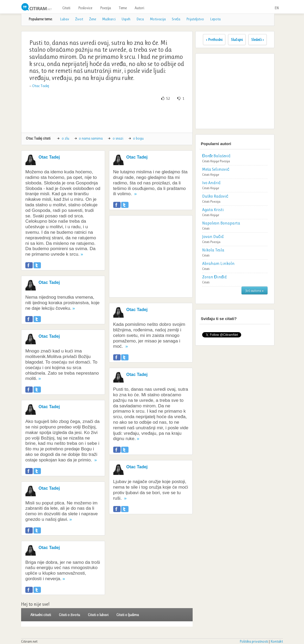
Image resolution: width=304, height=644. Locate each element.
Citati (66, 8)
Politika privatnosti (254, 641)
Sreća (176, 19)
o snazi (118, 138)
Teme (123, 8)
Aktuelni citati (41, 615)
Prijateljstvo (195, 19)
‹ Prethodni (214, 40)
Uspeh (126, 19)
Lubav (65, 19)
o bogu (138, 138)
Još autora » (255, 290)
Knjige (215, 161)
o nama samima (91, 138)
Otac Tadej (41, 86)
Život (79, 19)
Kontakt (277, 641)
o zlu (65, 138)
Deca (140, 19)
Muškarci (109, 19)
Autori (139, 8)
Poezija (105, 8)
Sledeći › (258, 40)
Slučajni (237, 40)
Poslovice (85, 8)
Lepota (215, 19)
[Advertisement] (121, 117)
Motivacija (158, 19)
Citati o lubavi (98, 615)
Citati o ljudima (128, 615)
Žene (93, 19)
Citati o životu (69, 615)
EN (277, 8)
